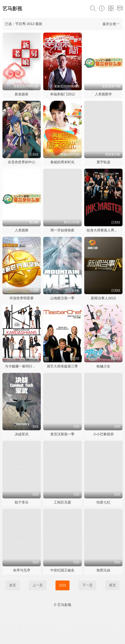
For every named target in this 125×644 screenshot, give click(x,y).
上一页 (38, 585)
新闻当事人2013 (103, 298)
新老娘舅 (22, 94)
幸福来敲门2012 (62, 94)
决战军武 (22, 434)
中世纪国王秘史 (62, 570)
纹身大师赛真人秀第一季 (106, 230)
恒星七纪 (103, 502)
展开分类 (111, 24)
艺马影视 (12, 9)
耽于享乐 (22, 502)
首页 (13, 585)
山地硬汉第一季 (62, 298)
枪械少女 (103, 366)
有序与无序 (22, 570)
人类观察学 (103, 94)
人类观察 (22, 230)
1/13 (62, 585)
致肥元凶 (103, 570)
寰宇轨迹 (103, 162)
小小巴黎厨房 (103, 434)
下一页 (87, 585)
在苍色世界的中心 (22, 162)
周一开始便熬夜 (62, 230)
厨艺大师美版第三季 (62, 366)
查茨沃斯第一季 (62, 434)
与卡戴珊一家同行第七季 (24, 366)
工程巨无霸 (62, 502)
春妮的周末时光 (62, 162)
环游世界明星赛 (22, 298)
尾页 (112, 585)
